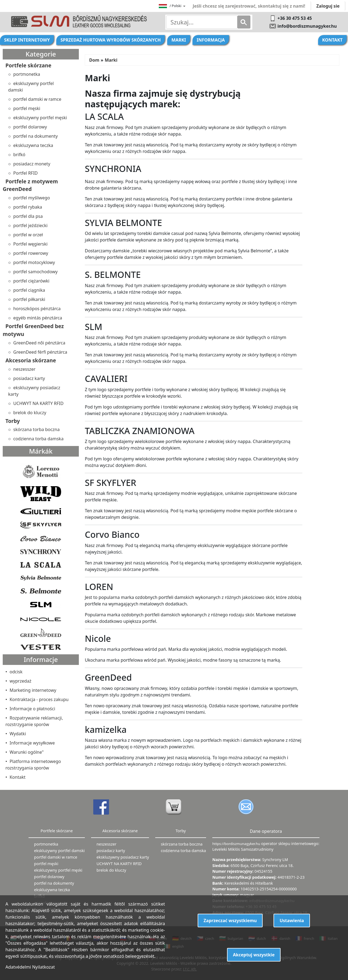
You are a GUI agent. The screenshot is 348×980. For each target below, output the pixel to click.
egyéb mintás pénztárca (38, 318)
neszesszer (24, 369)
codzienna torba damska (38, 439)
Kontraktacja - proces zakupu (39, 699)
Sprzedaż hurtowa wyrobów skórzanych (111, 40)
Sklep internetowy (27, 40)
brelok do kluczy (30, 413)
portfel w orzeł (28, 235)
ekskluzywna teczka (33, 145)
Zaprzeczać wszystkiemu (230, 921)
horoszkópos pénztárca (37, 309)
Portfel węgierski (30, 244)
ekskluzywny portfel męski (40, 118)
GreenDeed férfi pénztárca (40, 352)
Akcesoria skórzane (31, 360)
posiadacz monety (32, 164)
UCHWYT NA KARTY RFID (38, 403)
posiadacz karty (29, 378)
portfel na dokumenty (36, 136)
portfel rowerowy (31, 253)
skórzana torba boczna (37, 429)
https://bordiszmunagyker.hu (237, 844)
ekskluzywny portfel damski (31, 87)
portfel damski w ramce (37, 99)
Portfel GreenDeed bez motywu (33, 330)
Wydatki (18, 734)
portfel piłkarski (29, 299)
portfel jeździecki (30, 225)
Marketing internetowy (33, 690)
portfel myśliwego (32, 198)
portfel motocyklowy (34, 262)
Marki (179, 40)
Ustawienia (292, 921)
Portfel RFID (26, 173)
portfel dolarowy (30, 127)
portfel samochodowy (35, 272)
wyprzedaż (20, 681)
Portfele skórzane (28, 65)
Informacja (211, 40)
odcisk (16, 672)
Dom (94, 60)
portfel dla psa (28, 216)
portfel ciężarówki (31, 281)
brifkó (19, 155)
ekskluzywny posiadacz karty (34, 391)
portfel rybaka (28, 207)
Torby (13, 421)
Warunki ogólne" (27, 752)
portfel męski (27, 108)
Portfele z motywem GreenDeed (30, 185)
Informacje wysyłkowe (32, 743)
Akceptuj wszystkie (254, 955)
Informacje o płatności (32, 709)
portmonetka (27, 74)
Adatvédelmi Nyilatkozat (30, 967)
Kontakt (332, 40)
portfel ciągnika (29, 290)
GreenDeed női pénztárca (39, 343)
